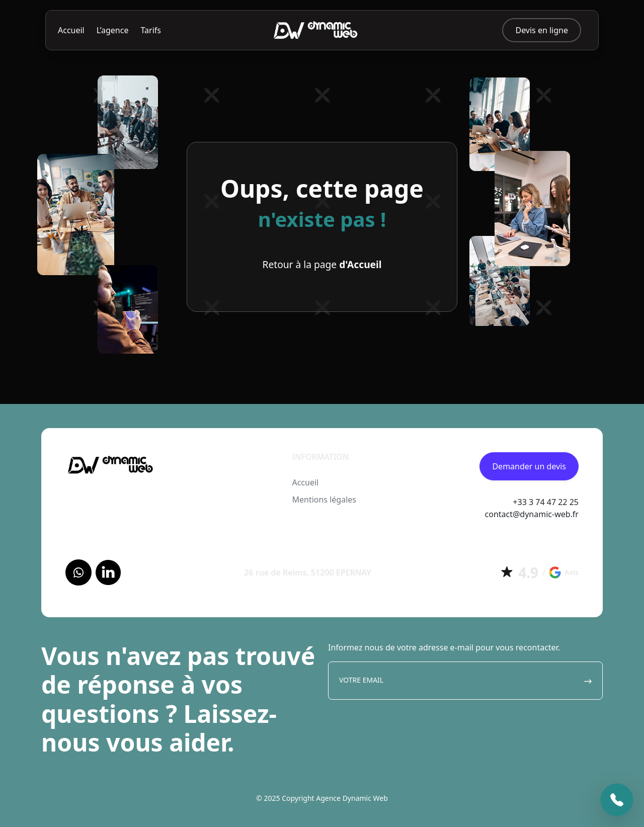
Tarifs (151, 30)
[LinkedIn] (108, 572)
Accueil (71, 30)
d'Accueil (360, 264)
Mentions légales (324, 500)
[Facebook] (78, 572)
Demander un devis (529, 466)
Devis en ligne (542, 30)
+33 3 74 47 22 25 (546, 502)
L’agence (113, 30)
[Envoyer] (588, 681)
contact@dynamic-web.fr (532, 514)
